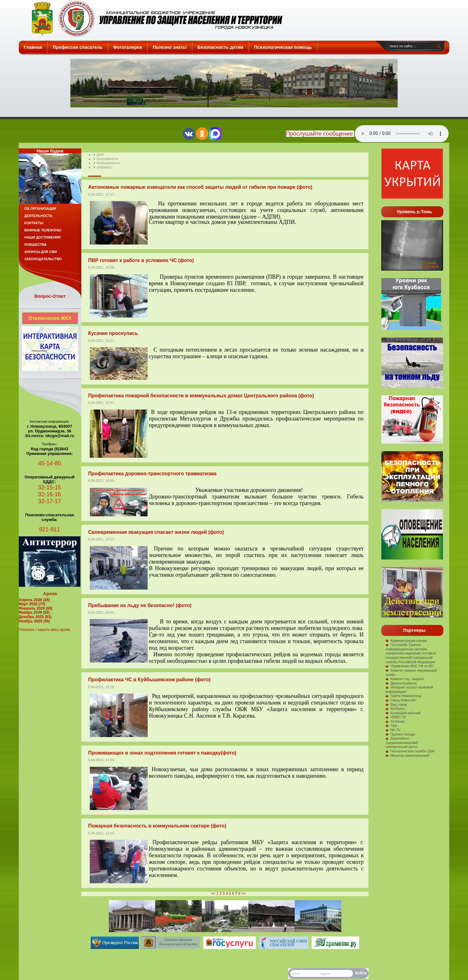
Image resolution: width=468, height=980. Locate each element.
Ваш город (396, 704)
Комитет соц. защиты (404, 679)
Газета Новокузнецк (403, 696)
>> (244, 894)
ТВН (391, 726)
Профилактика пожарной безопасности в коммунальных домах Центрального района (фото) (201, 396)
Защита (154, 19)
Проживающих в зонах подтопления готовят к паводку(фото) (162, 753)
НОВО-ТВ (396, 717)
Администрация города (406, 641)
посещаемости (108, 163)
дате (100, 154)
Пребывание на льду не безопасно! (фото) (140, 605)
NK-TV (393, 730)
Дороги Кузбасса (401, 683)
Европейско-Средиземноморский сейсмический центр (402, 743)
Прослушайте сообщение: (320, 134)
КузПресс (395, 709)
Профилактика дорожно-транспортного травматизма (152, 474)
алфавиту (104, 167)
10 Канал (395, 721)
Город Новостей (400, 700)
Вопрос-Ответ (50, 296)
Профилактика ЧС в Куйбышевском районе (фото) (149, 680)
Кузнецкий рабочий (403, 713)
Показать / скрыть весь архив (44, 630)
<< (213, 894)
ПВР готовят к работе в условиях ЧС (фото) (141, 260)
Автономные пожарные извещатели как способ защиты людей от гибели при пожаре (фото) (200, 187)
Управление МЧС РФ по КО (409, 666)
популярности (107, 159)
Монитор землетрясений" (408, 756)
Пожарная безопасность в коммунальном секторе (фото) (157, 826)
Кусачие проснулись (113, 333)
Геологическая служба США (410, 751)
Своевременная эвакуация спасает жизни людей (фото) (156, 532)
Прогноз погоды (400, 734)
